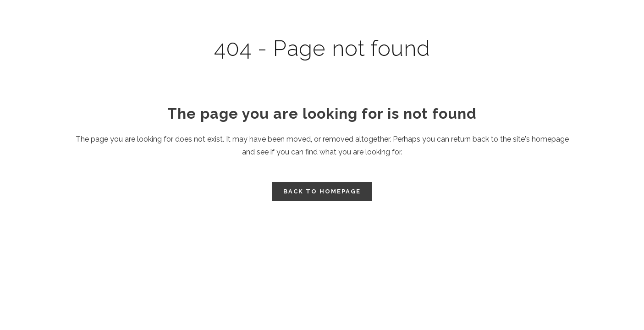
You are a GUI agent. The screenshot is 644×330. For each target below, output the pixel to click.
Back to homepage (322, 191)
